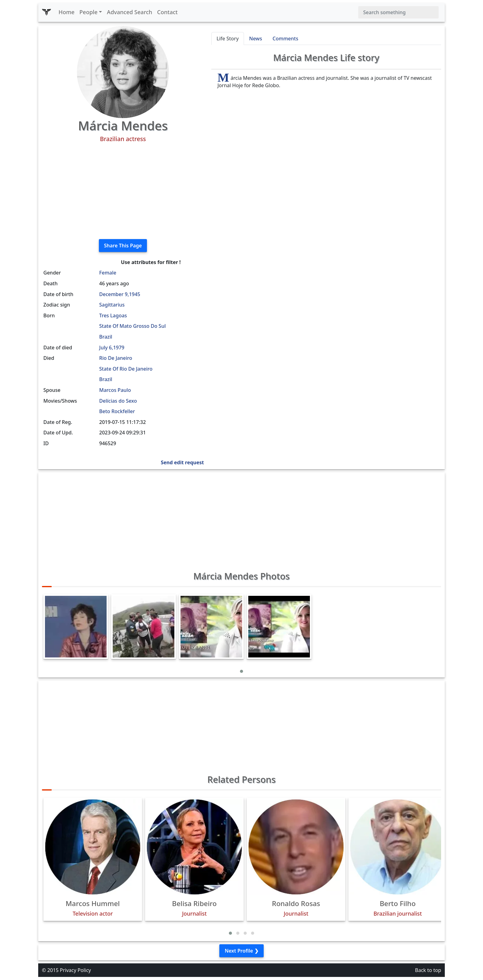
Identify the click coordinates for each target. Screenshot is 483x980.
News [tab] (256, 39)
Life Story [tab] (228, 39)
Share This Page (123, 246)
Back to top (428, 970)
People (89, 12)
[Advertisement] (123, 191)
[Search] (398, 12)
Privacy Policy (75, 970)
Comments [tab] (285, 39)
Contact (167, 12)
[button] (241, 671)
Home (67, 12)
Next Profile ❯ (241, 951)
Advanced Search (130, 12)
